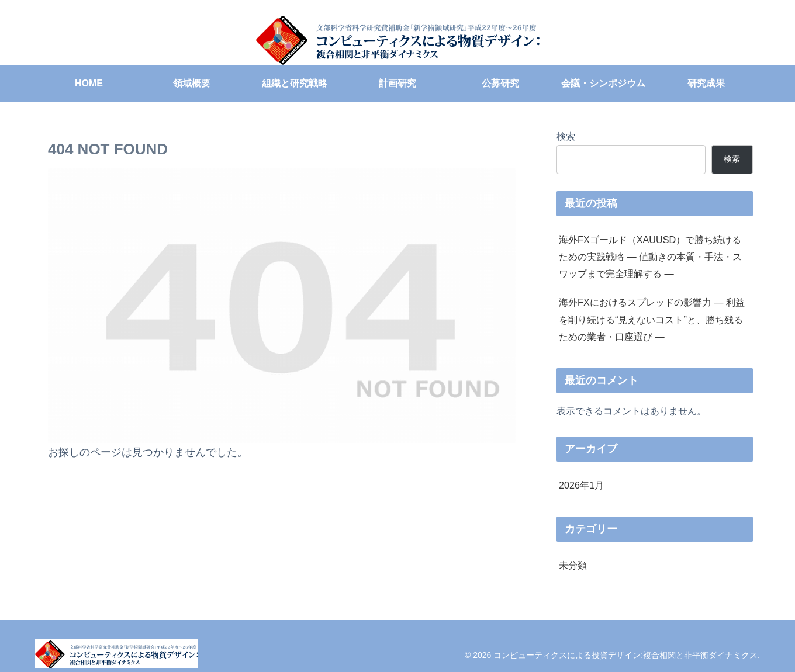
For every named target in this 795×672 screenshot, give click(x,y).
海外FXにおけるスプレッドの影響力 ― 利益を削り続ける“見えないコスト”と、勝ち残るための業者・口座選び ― (652, 319)
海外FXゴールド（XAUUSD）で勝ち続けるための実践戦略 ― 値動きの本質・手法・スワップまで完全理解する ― (650, 257)
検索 (566, 136)
